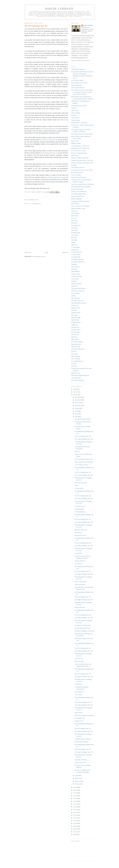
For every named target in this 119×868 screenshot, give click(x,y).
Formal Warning (79, 509)
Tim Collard (75, 354)
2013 (75, 815)
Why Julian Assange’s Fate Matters (84, 715)
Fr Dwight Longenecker (78, 262)
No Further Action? (80, 506)
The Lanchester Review (78, 88)
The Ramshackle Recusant (79, 303)
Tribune (73, 296)
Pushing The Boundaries (81, 742)
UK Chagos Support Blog (78, 194)
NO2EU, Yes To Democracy (79, 192)
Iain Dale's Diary (76, 330)
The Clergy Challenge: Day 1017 (84, 705)
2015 (75, 810)
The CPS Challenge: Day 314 (83, 674)
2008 (75, 829)
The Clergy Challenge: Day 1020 (84, 618)
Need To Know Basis (80, 582)
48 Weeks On (78, 684)
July (76, 411)
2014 (75, 812)
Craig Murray (75, 334)
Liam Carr (74, 218)
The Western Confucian (78, 291)
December (78, 397)
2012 (75, 818)
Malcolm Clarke (76, 313)
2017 (75, 804)
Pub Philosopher (76, 233)
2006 (75, 834)
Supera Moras (79, 713)
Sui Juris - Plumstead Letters (79, 153)
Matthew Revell (76, 347)
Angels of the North (80, 762)
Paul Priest (74, 269)
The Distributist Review (78, 168)
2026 (75, 389)
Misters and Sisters (80, 607)
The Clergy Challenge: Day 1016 (84, 731)
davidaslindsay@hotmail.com (49, 129)
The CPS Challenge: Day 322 (83, 496)
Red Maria (74, 238)
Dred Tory (74, 366)
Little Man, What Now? (78, 349)
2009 (75, 826)
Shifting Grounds (76, 143)
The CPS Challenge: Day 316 (83, 615)
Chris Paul (74, 310)
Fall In (76, 485)
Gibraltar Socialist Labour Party (80, 158)
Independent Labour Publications (80, 148)
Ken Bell (74, 351)
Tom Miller (74, 240)
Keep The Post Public (77, 189)
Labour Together (76, 113)
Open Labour (75, 110)
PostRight (74, 165)
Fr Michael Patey (76, 322)
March (77, 778)
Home (46, 252)
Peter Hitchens (75, 213)
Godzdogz (74, 264)
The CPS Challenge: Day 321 (83, 519)
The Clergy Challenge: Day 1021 (84, 600)
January (77, 784)
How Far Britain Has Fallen (82, 628)
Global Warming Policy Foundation (81, 187)
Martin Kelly (75, 339)
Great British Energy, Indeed (83, 419)
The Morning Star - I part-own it (80, 146)
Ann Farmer (75, 235)
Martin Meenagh (76, 318)
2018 (75, 801)
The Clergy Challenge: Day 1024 (84, 546)
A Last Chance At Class (81, 465)
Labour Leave (75, 118)
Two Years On (79, 659)
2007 (75, 832)
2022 (75, 790)
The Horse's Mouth (80, 584)
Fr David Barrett (76, 254)
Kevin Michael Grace (77, 361)
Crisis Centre (78, 695)
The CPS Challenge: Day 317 (83, 597)
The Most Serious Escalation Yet (84, 459)
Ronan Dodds (75, 204)
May (76, 417)
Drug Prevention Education (79, 177)
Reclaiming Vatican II (77, 172)
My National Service (80, 535)
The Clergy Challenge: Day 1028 (84, 439)
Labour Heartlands (76, 85)
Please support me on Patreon (79, 83)
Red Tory (74, 364)
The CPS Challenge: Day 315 (83, 648)
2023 (75, 787)
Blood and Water (79, 661)
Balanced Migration (77, 199)
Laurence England (76, 284)
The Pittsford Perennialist (78, 288)
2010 (75, 823)
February (78, 781)
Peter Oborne (75, 216)
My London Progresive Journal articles (82, 134)
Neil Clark (74, 223)
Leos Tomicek (75, 293)
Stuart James (75, 230)
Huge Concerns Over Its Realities (84, 462)
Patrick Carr (75, 221)
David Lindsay (60, 9)
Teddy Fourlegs (76, 120)
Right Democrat (76, 373)
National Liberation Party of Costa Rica (82, 160)
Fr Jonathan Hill (76, 257)
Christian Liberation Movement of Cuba (82, 163)
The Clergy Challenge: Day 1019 (84, 651)
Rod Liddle (74, 228)
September (78, 405)
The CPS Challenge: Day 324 (83, 436)
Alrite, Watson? (76, 267)
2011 (75, 821)
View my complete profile (80, 61)
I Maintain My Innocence (78, 69)
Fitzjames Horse (76, 308)
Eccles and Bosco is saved (78, 151)
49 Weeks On (78, 533)
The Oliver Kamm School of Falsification (83, 184)
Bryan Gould (75, 141)
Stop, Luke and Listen (81, 483)
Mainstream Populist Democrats (80, 375)
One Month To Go (80, 718)
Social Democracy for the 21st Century (82, 170)
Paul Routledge (75, 332)
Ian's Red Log (75, 327)
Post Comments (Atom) (39, 256)
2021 (75, 793)
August (77, 408)
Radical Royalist (76, 356)
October (77, 403)
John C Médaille (76, 359)
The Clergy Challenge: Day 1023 (84, 574)
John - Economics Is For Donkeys (81, 206)
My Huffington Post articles (79, 106)
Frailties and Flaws (80, 561)
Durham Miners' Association (79, 123)
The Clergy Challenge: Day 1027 (84, 475)
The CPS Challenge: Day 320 (83, 543)
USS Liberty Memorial (78, 380)
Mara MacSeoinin (76, 344)
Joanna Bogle (75, 279)
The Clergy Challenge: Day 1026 (84, 499)
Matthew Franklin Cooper (78, 208)
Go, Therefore (79, 564)
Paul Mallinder (75, 271)
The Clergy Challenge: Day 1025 (84, 522)
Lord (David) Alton (77, 276)
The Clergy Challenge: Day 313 (83, 702)
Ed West (74, 242)
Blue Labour (75, 155)
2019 (75, 798)
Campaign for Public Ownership (80, 201)
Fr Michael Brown (76, 252)
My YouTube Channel (77, 80)
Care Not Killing (76, 175)
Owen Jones (75, 211)
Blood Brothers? (79, 692)
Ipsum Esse (74, 286)
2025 (75, 392)
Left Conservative (76, 378)
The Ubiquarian (76, 298)
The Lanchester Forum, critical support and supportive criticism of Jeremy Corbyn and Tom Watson (82, 92)
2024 (75, 395)
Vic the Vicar (75, 305)
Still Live (77, 451)
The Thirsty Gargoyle (77, 342)
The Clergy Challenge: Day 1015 (84, 752)
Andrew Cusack (76, 274)
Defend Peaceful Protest (78, 196)
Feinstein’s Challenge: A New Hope (84, 631)
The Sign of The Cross (77, 301)
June (76, 414)
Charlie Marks (75, 320)
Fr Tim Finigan (75, 247)
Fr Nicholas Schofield (77, 259)
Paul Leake (74, 245)
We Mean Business (80, 512)
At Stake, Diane (79, 488)
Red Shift (74, 115)
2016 (75, 807)
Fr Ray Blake (75, 250)
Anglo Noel (74, 325)
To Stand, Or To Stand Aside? (83, 625)
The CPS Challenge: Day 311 (83, 749)
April (77, 776)
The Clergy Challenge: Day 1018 (84, 677)
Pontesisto (74, 281)
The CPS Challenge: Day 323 (83, 472)
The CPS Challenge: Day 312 (83, 728)
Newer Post (28, 252)
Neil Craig (74, 337)
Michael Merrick (76, 225)
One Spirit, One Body (81, 760)
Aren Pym (74, 108)
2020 (75, 796)
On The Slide (78, 553)
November (78, 400)
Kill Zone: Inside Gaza (81, 530)
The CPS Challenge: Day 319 (83, 571)
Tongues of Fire (79, 721)
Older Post (65, 252)
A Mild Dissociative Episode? (83, 739)
